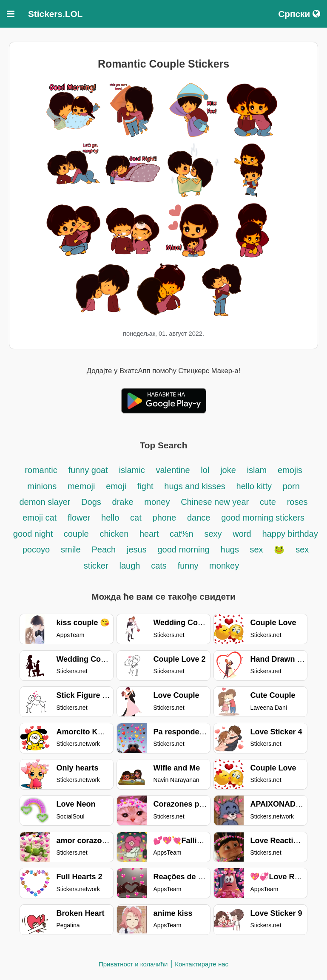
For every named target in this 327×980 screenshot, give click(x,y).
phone (165, 518)
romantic (42, 470)
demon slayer (46, 502)
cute (268, 502)
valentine (173, 470)
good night (34, 534)
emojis (290, 470)
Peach (104, 549)
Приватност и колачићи (133, 964)
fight (145, 486)
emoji (116, 486)
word (242, 534)
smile (71, 549)
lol (205, 470)
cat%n (182, 534)
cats (159, 566)
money (157, 502)
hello (110, 518)
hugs (231, 549)
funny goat (88, 470)
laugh (129, 566)
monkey (224, 566)
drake (123, 502)
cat (136, 518)
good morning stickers (263, 518)
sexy (213, 534)
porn (291, 486)
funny (189, 566)
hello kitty (254, 486)
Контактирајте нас (202, 964)
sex (256, 549)
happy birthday (290, 534)
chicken (115, 534)
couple (76, 534)
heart (150, 534)
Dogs (91, 502)
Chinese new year (215, 502)
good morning (183, 549)
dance (199, 518)
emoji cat (40, 518)
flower (79, 518)
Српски (299, 14)
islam (257, 470)
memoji (81, 486)
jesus (137, 549)
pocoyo (36, 549)
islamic (132, 470)
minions (42, 486)
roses (297, 502)
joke (228, 470)
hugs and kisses (195, 486)
